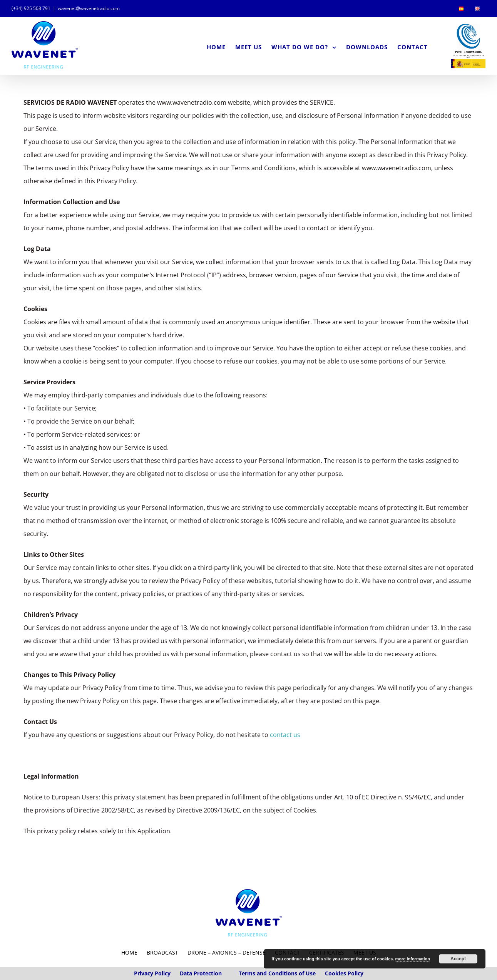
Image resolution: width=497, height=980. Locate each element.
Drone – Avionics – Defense (227, 974)
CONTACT (287, 974)
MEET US (365, 974)
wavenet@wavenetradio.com (89, 8)
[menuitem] (461, 8)
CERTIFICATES (327, 974)
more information (412, 959)
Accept (458, 959)
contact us (285, 756)
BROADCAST (162, 974)
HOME (129, 974)
